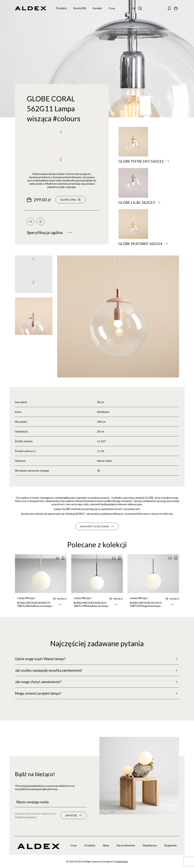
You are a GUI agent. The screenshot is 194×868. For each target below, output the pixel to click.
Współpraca (150, 845)
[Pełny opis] (97, 659)
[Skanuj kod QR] (31, 221)
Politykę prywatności (26, 817)
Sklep (106, 845)
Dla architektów (126, 845)
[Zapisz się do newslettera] (73, 815)
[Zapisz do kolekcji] (41, 221)
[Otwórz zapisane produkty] (169, 8)
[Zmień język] (133, 8)
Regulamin (171, 845)
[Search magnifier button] (141, 8)
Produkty (90, 845)
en (133, 8)
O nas (74, 845)
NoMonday (122, 861)
